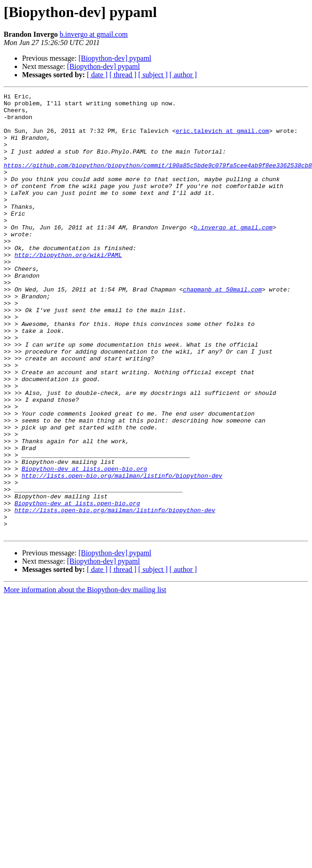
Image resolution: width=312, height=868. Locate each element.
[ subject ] (153, 75)
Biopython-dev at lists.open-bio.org (84, 544)
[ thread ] (123, 75)
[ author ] (183, 75)
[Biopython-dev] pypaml (115, 58)
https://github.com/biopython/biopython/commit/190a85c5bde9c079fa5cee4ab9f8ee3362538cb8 (158, 180)
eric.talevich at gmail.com (222, 139)
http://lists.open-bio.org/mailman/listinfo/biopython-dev (122, 553)
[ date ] (97, 75)
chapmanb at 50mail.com (222, 329)
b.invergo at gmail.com (94, 34)
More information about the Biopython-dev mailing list (85, 678)
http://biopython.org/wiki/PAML (68, 288)
